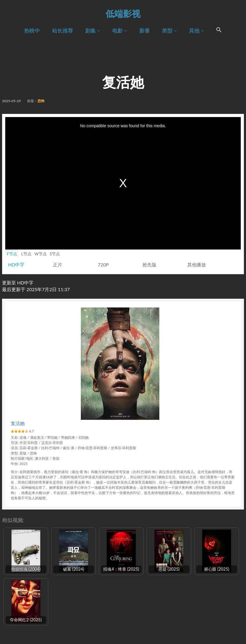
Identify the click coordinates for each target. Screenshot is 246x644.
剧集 (93, 31)
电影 (120, 31)
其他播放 (197, 264)
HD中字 (16, 264)
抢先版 (149, 264)
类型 (169, 31)
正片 (58, 264)
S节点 (55, 254)
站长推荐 (63, 31)
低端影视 (123, 13)
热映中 (32, 31)
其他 (196, 31)
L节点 (26, 254)
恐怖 (41, 101)
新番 (145, 31)
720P (103, 264)
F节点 (12, 254)
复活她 (18, 423)
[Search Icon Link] (219, 31)
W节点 (41, 254)
